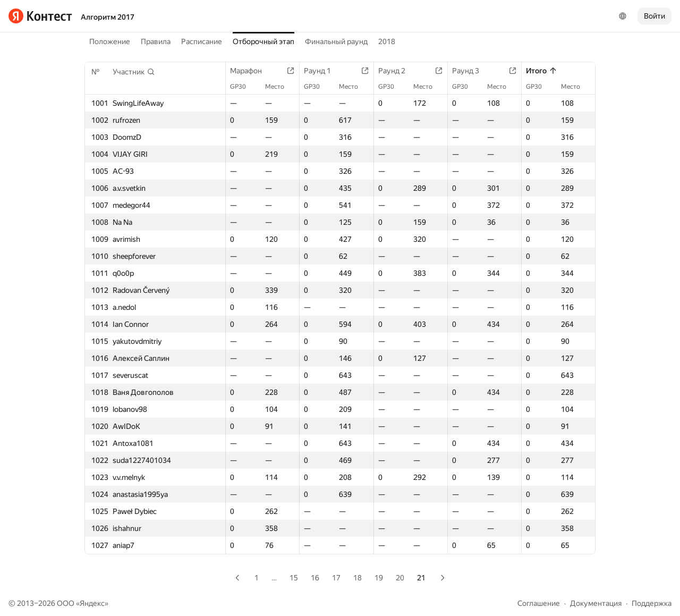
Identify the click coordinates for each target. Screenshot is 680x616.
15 (294, 578)
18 (358, 578)
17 (336, 578)
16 (315, 578)
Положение (110, 41)
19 (379, 578)
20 (400, 578)
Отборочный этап (263, 41)
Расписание (202, 41)
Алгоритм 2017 (108, 17)
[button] (134, 72)
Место (280, 87)
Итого (542, 71)
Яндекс (92, 603)
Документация (596, 603)
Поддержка (652, 603)
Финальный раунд (336, 41)
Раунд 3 (471, 71)
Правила (156, 41)
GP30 (243, 87)
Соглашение (539, 603)
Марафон (251, 71)
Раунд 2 (397, 71)
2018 (387, 41)
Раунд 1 (323, 71)
